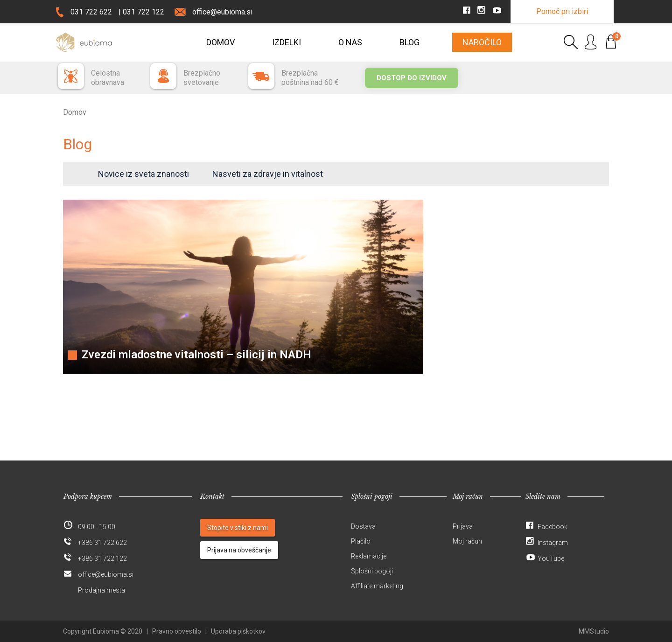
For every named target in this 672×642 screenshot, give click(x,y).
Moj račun (467, 541)
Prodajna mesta (101, 590)
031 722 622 (91, 12)
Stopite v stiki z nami (238, 528)
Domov (220, 42)
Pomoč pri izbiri (562, 11)
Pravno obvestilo (177, 631)
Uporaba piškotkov (238, 631)
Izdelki (287, 42)
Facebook (553, 527)
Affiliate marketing (377, 586)
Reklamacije (369, 556)
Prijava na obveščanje (239, 550)
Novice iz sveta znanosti (143, 174)
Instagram (553, 543)
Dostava (363, 526)
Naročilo (482, 42)
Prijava (463, 526)
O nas (350, 42)
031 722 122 (143, 12)
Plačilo (361, 541)
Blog (409, 42)
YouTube (551, 558)
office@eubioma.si (222, 12)
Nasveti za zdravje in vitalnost (268, 174)
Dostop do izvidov (412, 78)
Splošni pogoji (372, 571)
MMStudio (594, 631)
